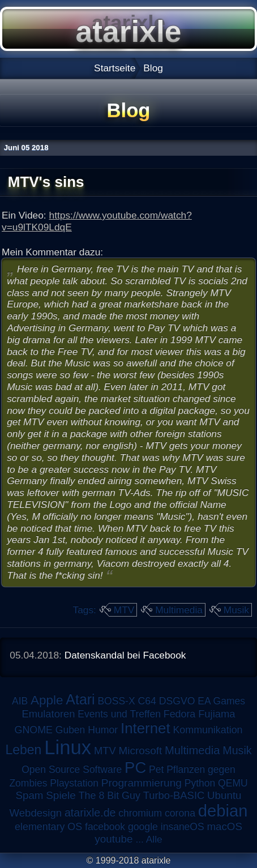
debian (223, 811)
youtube (113, 839)
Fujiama (217, 714)
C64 (147, 701)
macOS (224, 826)
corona (180, 813)
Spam (29, 795)
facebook (105, 827)
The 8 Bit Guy (110, 796)
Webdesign (36, 813)
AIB (20, 701)
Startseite (115, 68)
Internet (145, 728)
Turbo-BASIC (174, 795)
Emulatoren (49, 714)
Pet (156, 769)
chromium (140, 813)
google (143, 827)
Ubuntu (224, 795)
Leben (23, 750)
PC (135, 767)
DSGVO (177, 701)
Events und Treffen (119, 714)
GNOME (33, 730)
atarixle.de (90, 813)
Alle (154, 839)
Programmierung (142, 783)
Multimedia (179, 610)
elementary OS (48, 827)
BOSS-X (116, 701)
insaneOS (183, 827)
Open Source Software (72, 769)
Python (200, 783)
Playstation (74, 783)
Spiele (61, 795)
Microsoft (141, 751)
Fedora (180, 714)
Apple (47, 700)
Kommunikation (207, 730)
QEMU (233, 783)
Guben (70, 730)
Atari (80, 699)
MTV (124, 610)
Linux (68, 747)
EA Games (221, 701)
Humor (103, 730)
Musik (236, 610)
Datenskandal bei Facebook (125, 655)
